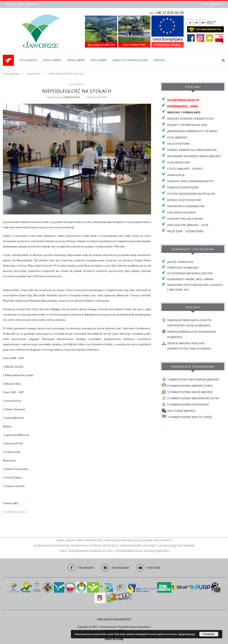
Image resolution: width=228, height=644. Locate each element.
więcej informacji (186, 634)
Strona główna (11, 74)
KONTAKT (160, 60)
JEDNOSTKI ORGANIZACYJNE (130, 60)
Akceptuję (209, 634)
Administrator (72, 97)
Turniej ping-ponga (14, 512)
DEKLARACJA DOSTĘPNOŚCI (114, 619)
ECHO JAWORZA (212, 4)
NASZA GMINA (52, 60)
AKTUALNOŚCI (29, 60)
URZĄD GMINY (76, 60)
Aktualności (34, 74)
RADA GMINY (99, 60)
